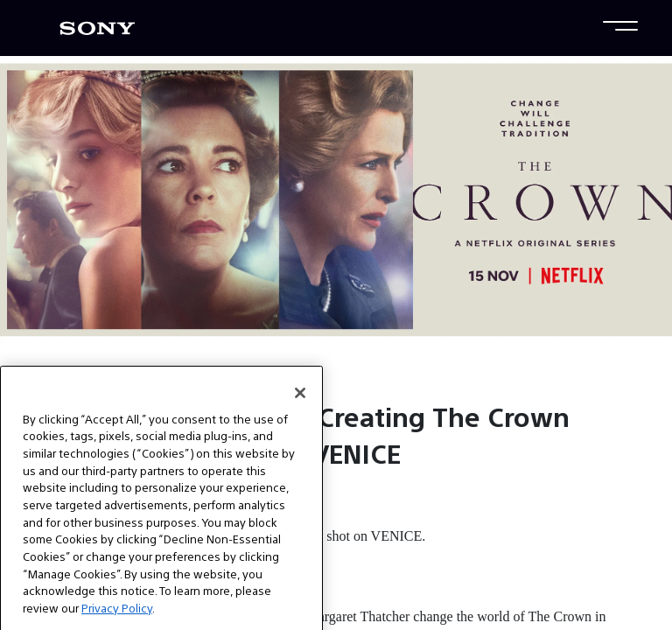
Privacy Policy (117, 620)
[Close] (300, 404)
